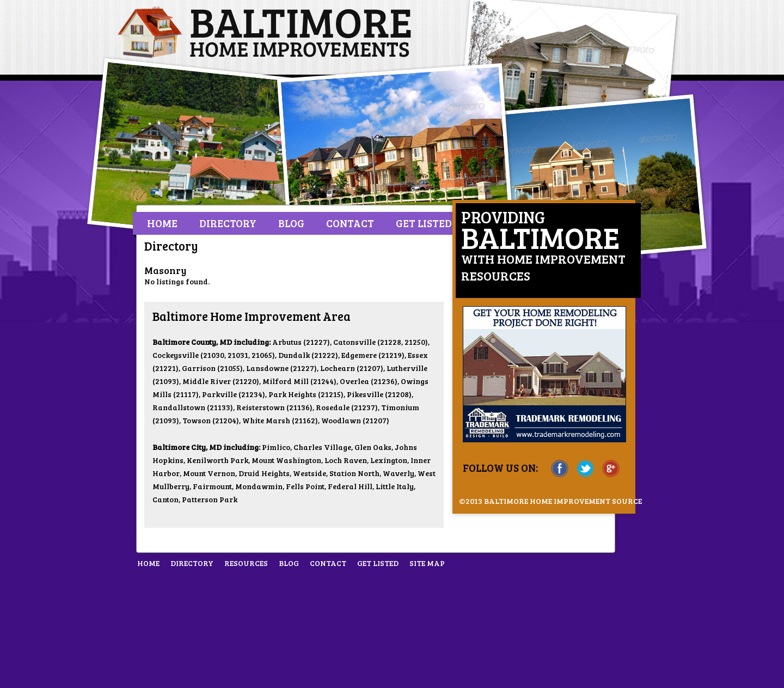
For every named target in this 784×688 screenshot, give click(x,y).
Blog (291, 223)
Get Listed (424, 223)
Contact (350, 223)
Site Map (427, 563)
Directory (228, 223)
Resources (246, 563)
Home (162, 223)
